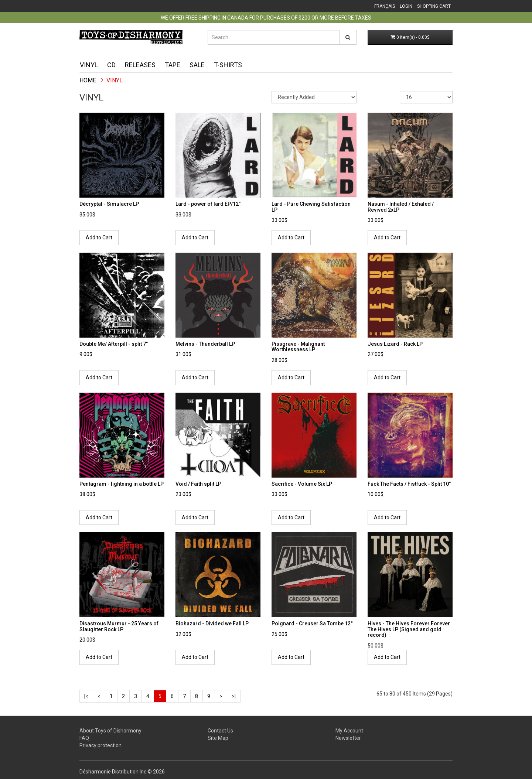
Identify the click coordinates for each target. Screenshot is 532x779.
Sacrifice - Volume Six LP (302, 484)
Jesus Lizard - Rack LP (395, 344)
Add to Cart (99, 238)
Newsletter (348, 738)
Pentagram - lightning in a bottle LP (122, 484)
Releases (140, 65)
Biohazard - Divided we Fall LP (212, 623)
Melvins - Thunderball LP (205, 344)
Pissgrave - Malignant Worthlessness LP (298, 347)
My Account (349, 731)
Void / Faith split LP (198, 484)
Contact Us (220, 731)
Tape (173, 65)
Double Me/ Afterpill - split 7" (114, 344)
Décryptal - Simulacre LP (109, 204)
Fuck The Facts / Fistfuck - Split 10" (409, 484)
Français (385, 6)
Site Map (218, 738)
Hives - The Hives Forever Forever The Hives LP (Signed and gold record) (409, 629)
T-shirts (228, 65)
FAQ (84, 738)
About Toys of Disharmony (110, 731)
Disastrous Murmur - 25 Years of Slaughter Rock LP (119, 626)
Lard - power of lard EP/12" (208, 204)
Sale (197, 65)
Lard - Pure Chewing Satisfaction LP (311, 207)
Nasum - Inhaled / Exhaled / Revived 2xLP (401, 207)
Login (406, 6)
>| (234, 696)
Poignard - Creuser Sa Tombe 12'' (312, 623)
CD (111, 65)
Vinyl (89, 65)
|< (86, 696)
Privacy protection (100, 745)
